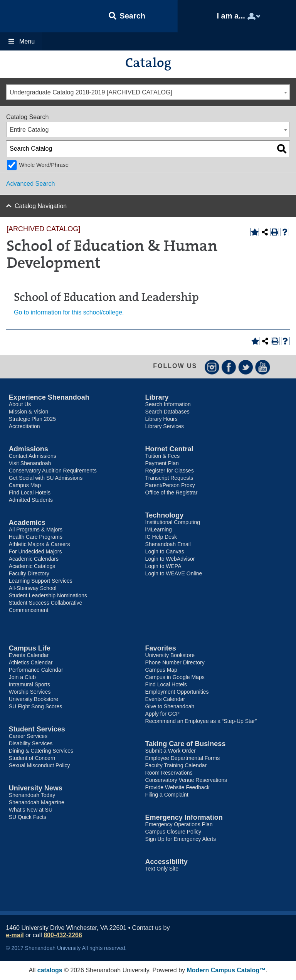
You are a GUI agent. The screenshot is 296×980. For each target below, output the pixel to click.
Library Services (165, 427)
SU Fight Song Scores (36, 707)
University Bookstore (34, 699)
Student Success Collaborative (46, 603)
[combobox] (148, 92)
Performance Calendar (36, 670)
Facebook (229, 367)
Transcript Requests (169, 478)
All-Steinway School (33, 588)
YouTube (263, 367)
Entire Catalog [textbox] (29, 130)
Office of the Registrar (172, 493)
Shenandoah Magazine (37, 803)
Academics (27, 523)
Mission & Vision (29, 412)
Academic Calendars (34, 559)
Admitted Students (31, 500)
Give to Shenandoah (170, 707)
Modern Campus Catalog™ (226, 971)
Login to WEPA (163, 566)
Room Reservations (169, 773)
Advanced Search (30, 184)
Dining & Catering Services (41, 751)
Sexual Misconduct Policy (40, 766)
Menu (21, 41)
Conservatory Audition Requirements (53, 471)
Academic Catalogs (32, 566)
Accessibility (166, 862)
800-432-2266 (63, 935)
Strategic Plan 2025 (32, 419)
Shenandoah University (38, 16)
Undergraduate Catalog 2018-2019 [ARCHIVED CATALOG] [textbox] (91, 92)
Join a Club (22, 677)
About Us (20, 405)
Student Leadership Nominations (48, 596)
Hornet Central (169, 449)
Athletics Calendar (31, 663)
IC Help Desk (161, 537)
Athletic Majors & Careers (40, 545)
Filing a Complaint (167, 795)
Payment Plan (162, 464)
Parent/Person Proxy (170, 486)
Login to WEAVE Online (174, 574)
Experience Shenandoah (49, 398)
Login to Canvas (165, 552)
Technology (165, 516)
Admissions (29, 449)
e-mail (15, 935)
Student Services (37, 730)
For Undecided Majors (35, 552)
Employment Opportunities (177, 692)
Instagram (212, 367)
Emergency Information (184, 818)
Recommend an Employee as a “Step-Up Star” (201, 721)
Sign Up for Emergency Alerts (181, 839)
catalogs (50, 971)
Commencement (29, 610)
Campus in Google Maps (175, 677)
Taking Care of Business (186, 744)
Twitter (246, 367)
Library (157, 398)
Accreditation (24, 427)
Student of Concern (32, 758)
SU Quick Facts (28, 817)
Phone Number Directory (175, 663)
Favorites (161, 649)
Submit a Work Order (171, 751)
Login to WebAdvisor (170, 559)
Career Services (28, 736)
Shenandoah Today (32, 795)
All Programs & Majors (36, 530)
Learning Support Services (41, 581)
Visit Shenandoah (30, 464)
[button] (127, 16)
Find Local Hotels (30, 493)
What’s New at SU (31, 810)
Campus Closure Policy (173, 832)
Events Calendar (29, 656)
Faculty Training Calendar (176, 766)
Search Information (168, 405)
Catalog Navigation (41, 206)
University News (36, 788)
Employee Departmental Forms (183, 758)
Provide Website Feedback (177, 788)
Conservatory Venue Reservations (186, 780)
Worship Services (30, 692)
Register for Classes (170, 471)
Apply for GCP (162, 714)
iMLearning (159, 530)
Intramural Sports (29, 685)
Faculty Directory (29, 574)
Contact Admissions (33, 456)
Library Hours (161, 419)
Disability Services (31, 744)
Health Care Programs (36, 537)
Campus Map (25, 486)
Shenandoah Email (168, 545)
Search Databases (167, 412)
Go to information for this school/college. (69, 312)
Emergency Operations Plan (179, 825)
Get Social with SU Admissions (46, 478)
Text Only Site (162, 869)
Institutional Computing (173, 523)
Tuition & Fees (163, 456)
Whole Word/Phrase (44, 165)
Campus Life (30, 649)
